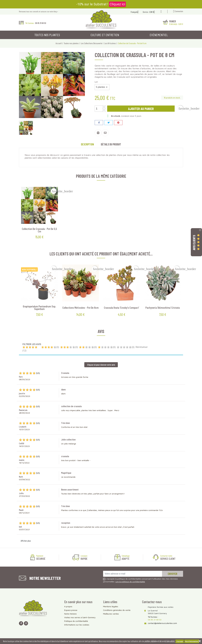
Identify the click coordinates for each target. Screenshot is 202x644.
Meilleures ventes (111, 614)
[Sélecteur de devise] (153, 12)
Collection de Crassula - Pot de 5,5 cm (39, 230)
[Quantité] (99, 109)
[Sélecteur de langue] (136, 12)
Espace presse (71, 610)
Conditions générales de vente (117, 610)
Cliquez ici (117, 4)
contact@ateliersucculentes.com (162, 623)
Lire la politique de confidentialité (130, 582)
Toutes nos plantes (47, 35)
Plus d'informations (192, 641)
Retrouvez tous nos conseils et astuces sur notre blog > (38, 11)
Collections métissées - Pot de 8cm (81, 308)
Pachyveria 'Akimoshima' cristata (163, 308)
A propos (68, 606)
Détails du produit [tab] (111, 144)
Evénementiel (159, 35)
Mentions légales (111, 606)
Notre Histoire (70, 614)
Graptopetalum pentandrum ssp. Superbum (39, 308)
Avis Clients (194, 243)
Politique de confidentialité (76, 621)
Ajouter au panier (141, 109)
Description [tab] (87, 144)
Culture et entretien (105, 35)
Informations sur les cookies (77, 625)
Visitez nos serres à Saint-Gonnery (80, 617)
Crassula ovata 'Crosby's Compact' (121, 308)
